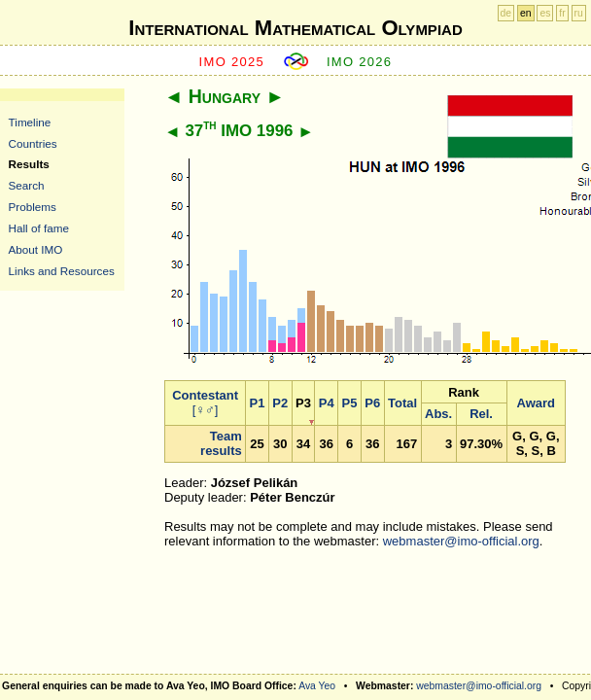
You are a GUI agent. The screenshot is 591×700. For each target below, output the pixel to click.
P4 (327, 403)
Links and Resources (62, 271)
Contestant (205, 395)
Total (402, 403)
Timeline (30, 122)
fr (562, 13)
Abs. (438, 414)
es (545, 13)
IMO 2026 (360, 62)
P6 (372, 403)
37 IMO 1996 (239, 131)
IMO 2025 (232, 62)
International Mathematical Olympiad (295, 28)
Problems (33, 207)
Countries (33, 143)
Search (27, 185)
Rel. (481, 414)
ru (579, 13)
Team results (221, 443)
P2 (280, 403)
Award (537, 403)
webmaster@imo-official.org (461, 541)
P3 (303, 403)
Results (29, 164)
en (526, 13)
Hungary (225, 96)
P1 (258, 403)
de (506, 13)
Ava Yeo (317, 686)
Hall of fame (39, 228)
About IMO (36, 249)
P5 (350, 403)
